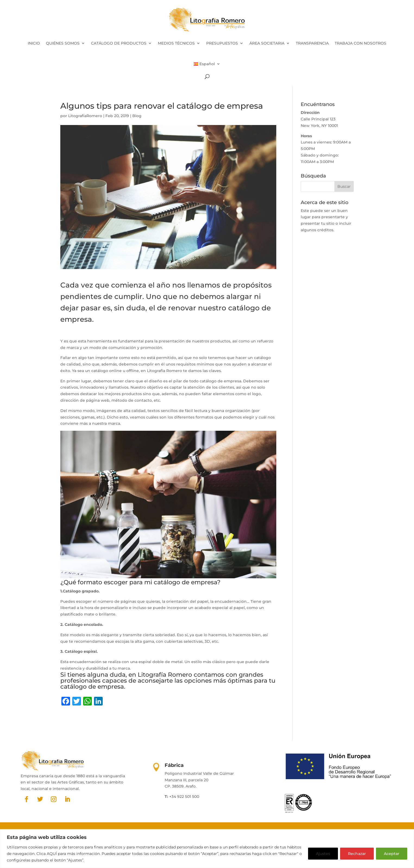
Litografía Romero (165, 675)
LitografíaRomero (85, 116)
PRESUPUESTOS (222, 43)
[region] (207, 849)
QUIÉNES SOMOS (63, 43)
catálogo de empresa (92, 687)
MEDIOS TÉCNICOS (176, 43)
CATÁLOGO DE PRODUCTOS (119, 43)
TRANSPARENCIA (312, 43)
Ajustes (323, 854)
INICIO (34, 43)
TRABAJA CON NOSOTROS (360, 43)
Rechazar (357, 854)
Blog (137, 116)
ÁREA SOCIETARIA (267, 43)
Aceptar (392, 854)
